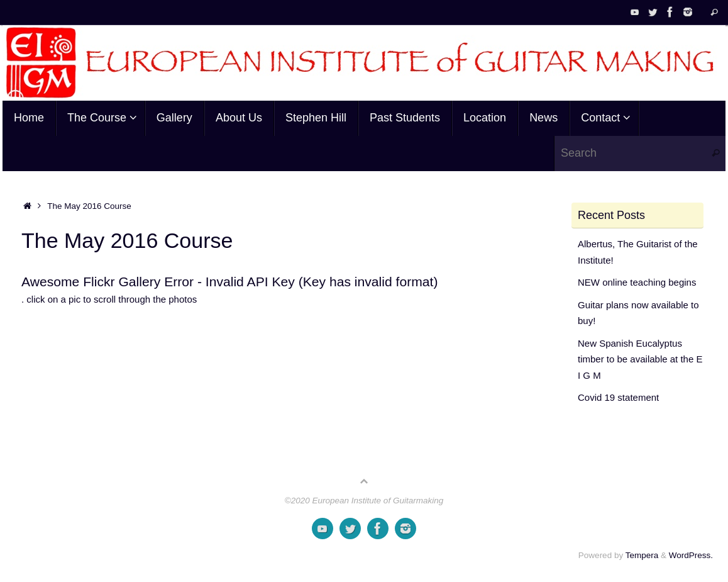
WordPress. (691, 555)
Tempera (642, 555)
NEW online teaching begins (637, 282)
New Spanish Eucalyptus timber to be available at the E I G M (640, 359)
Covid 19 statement (618, 397)
